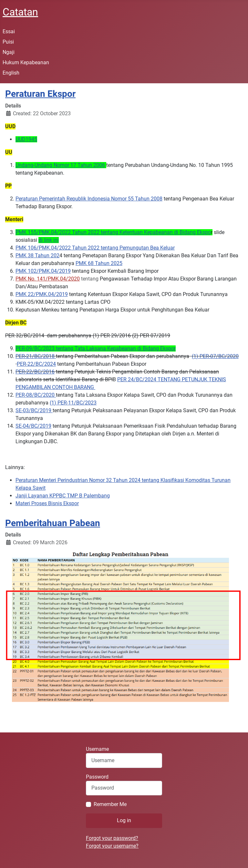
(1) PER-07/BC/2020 (215, 356)
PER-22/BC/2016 (35, 372)
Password (97, 777)
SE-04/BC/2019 (33, 426)
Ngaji (9, 52)
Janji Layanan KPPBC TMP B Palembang (63, 496)
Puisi (8, 42)
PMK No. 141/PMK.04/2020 (48, 279)
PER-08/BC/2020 (36, 395)
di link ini (49, 240)
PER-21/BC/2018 (36, 356)
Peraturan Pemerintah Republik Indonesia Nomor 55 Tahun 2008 (89, 199)
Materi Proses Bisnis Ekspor (47, 503)
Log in (124, 820)
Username (97, 749)
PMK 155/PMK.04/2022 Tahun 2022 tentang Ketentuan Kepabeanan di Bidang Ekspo (113, 232)
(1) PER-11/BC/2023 (73, 403)
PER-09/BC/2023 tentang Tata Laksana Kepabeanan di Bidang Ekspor (96, 348)
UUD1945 (26, 139)
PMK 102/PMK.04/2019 (43, 271)
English (11, 73)
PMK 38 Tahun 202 (37, 255)
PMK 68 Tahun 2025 (99, 263)
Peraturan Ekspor (40, 94)
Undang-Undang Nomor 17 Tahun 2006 (60, 165)
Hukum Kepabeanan (26, 62)
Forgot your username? (112, 846)
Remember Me (110, 804)
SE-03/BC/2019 (34, 410)
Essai (9, 31)
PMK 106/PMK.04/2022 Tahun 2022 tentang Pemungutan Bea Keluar (95, 248)
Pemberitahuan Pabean (53, 523)
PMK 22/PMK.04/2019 (42, 294)
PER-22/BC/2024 (36, 364)
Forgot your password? (112, 838)
